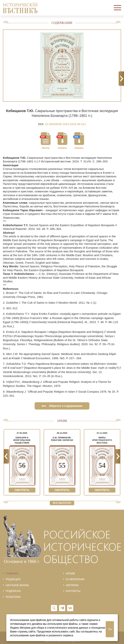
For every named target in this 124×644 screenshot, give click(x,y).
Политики (13, 597)
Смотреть (22, 490)
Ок (110, 629)
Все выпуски (62, 503)
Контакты (73, 591)
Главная (12, 573)
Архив (70, 573)
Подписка (13, 591)
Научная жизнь (17, 585)
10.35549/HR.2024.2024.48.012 (65, 124)
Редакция (13, 579)
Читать (46, 148)
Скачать (62, 148)
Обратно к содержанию (62, 406)
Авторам (72, 585)
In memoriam (75, 579)
